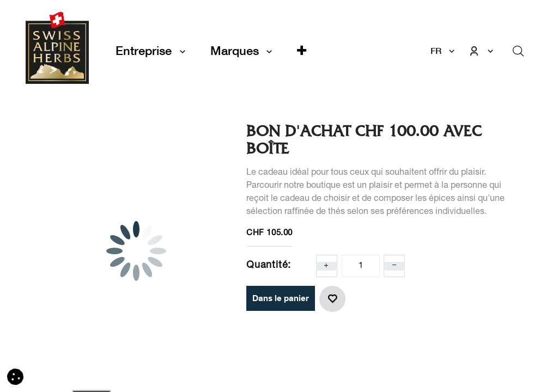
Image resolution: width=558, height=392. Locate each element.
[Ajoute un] (326, 266)
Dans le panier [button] (281, 298)
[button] (302, 51)
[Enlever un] (395, 266)
